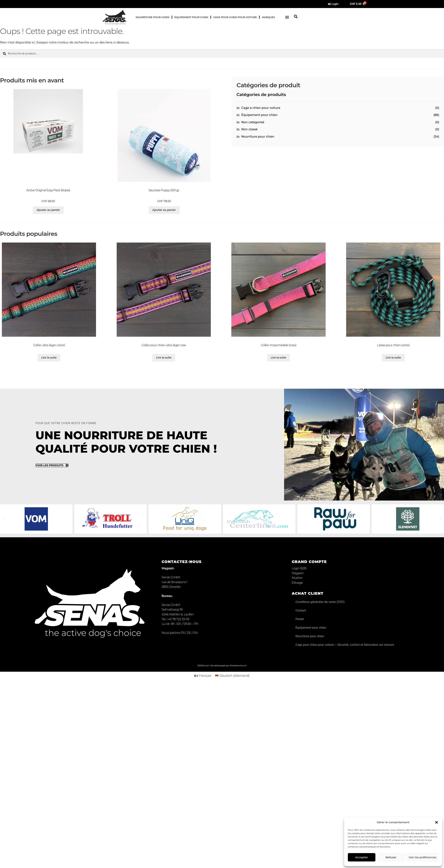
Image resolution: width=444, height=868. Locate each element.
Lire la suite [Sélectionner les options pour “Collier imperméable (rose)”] (278, 358)
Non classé (249, 129)
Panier (300, 619)
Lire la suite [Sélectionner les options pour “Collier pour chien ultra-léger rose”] (164, 358)
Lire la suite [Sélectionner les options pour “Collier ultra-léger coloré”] (49, 358)
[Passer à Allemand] (106, 4)
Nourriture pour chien (153, 17)
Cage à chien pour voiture (261, 108)
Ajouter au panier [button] (48, 210)
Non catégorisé (253, 122)
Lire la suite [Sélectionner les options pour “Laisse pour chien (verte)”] (393, 358)
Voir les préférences (422, 857)
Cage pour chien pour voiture (235, 17)
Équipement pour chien (191, 17)
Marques (268, 17)
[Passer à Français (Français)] (203, 676)
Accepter (362, 857)
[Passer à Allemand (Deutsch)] (232, 676)
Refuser (391, 857)
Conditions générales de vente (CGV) (320, 602)
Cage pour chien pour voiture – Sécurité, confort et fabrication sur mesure (345, 645)
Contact (301, 610)
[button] (437, 822)
